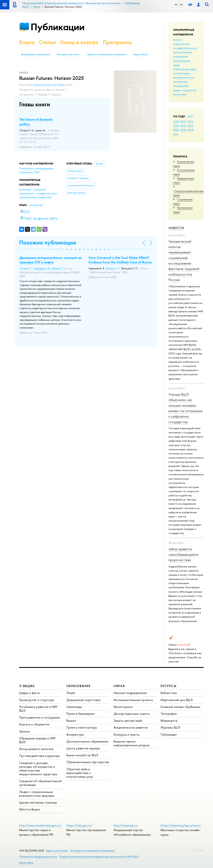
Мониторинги (123, 707)
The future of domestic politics (36, 122)
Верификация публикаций (35, 54)
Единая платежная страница (38, 802)
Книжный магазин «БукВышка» (181, 707)
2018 (190, 130)
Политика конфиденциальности (38, 857)
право (177, 90)
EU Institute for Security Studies (47, 85)
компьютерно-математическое (183, 75)
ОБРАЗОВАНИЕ (78, 686)
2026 (176, 122)
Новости (176, 228)
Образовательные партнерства (88, 762)
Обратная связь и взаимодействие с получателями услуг (80, 773)
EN (181, 5)
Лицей (71, 693)
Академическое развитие (131, 727)
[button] (63, 249)
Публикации (58, 27)
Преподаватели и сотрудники (40, 717)
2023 (176, 126)
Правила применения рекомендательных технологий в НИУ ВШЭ (99, 857)
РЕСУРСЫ (168, 686)
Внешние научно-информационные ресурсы (132, 743)
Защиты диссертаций (128, 721)
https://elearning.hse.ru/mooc (181, 825)
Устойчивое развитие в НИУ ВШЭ (38, 709)
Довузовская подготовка (83, 700)
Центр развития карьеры (83, 748)
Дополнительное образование (87, 741)
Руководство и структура (37, 700)
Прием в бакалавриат (81, 714)
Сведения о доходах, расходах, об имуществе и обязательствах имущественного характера (38, 769)
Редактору (198, 850)
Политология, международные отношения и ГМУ (36, 170)
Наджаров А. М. (42, 268)
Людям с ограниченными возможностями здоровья (37, 794)
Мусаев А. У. (113, 268)
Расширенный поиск (68, 54)
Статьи (47, 42)
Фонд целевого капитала (36, 749)
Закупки (24, 731)
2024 (190, 122)
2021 (190, 126)
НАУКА (119, 686)
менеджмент (181, 86)
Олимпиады (74, 707)
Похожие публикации (48, 243)
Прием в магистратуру (82, 727)
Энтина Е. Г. (26, 268)
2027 (190, 116)
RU (176, 5)
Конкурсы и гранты (126, 734)
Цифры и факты (30, 693)
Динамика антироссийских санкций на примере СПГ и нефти (51, 260)
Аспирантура (75, 734)
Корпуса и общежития (34, 724)
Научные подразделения (130, 693)
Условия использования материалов (92, 851)
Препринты (117, 42)
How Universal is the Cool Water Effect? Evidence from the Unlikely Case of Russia (120, 260)
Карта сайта (26, 863)
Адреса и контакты (57, 851)
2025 (183, 122)
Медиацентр (169, 721)
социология (189, 90)
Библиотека (169, 693)
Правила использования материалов (106, 54)
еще (176, 134)
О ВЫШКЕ (27, 686)
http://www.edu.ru (126, 825)
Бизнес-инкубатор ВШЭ (82, 755)
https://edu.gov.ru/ (79, 825)
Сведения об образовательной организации (40, 783)
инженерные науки (185, 69)
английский (36, 205)
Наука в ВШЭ (141, 54)
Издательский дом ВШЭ (177, 700)
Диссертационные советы (132, 714)
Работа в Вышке (30, 809)
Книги (27, 42)
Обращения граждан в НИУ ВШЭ (37, 740)
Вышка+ (71, 721)
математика (180, 82)
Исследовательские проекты (133, 700)
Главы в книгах (79, 42)
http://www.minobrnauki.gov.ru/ (40, 825)
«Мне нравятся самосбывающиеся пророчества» (183, 554)
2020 (176, 130)
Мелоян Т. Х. (59, 268)
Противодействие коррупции (39, 756)
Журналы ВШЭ (170, 727)
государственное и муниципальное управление (185, 52)
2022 (183, 126)
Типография (169, 714)
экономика (180, 94)
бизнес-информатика (181, 42)
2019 (183, 130)
